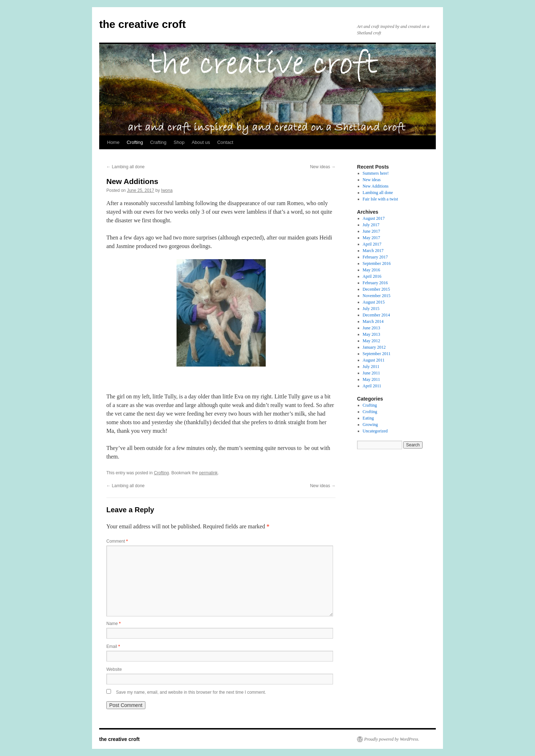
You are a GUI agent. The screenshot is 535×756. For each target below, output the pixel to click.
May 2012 (372, 341)
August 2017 (374, 218)
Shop (179, 142)
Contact (225, 142)
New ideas (323, 167)
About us (201, 142)
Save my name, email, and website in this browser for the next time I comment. (191, 692)
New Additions (376, 186)
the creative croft (143, 24)
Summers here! (376, 173)
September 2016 (377, 263)
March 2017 (373, 251)
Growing (370, 425)
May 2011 (372, 379)
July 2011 (371, 367)
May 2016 (372, 270)
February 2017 (375, 257)
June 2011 (372, 373)
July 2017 (371, 225)
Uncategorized (375, 431)
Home (113, 142)
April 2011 (372, 386)
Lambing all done (126, 167)
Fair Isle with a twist (380, 199)
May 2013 (372, 334)
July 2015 (371, 309)
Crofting (135, 142)
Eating (368, 418)
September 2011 (377, 354)
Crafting (158, 142)
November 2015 (377, 296)
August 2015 (374, 302)
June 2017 (372, 231)
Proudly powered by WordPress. (392, 739)
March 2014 (373, 321)
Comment (117, 541)
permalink (208, 473)
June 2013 (372, 328)
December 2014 (376, 315)
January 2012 (374, 347)
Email (113, 646)
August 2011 (374, 360)
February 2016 (375, 283)
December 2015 (376, 289)
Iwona (167, 190)
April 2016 (372, 276)
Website (114, 669)
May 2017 (372, 238)
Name (114, 624)
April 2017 (372, 244)
